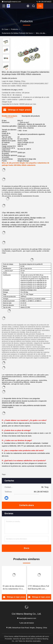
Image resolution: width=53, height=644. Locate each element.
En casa (5, 29)
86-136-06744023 (44, 2)
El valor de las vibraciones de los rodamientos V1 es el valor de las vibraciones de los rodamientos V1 (13, 588)
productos (15, 29)
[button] (7, 69)
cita (40, 6)
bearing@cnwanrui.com (11, 2)
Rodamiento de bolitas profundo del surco (17, 33)
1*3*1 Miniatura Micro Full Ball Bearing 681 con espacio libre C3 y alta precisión (38, 588)
